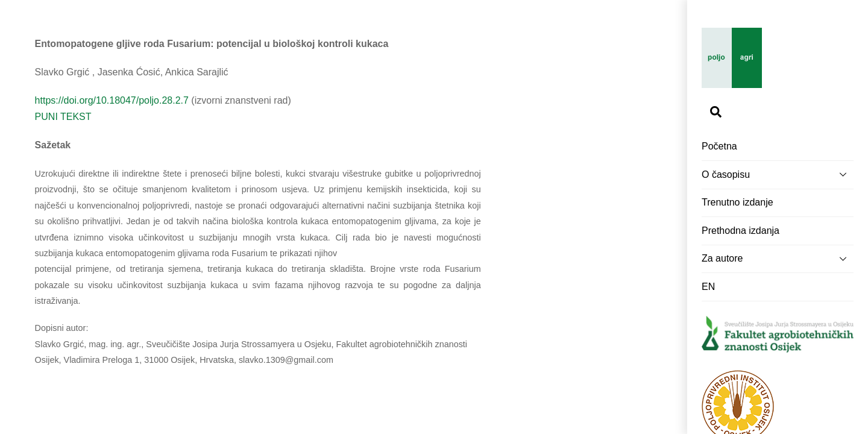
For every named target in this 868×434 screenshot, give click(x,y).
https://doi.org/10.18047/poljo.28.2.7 (112, 100)
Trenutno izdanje (737, 202)
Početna (719, 146)
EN (708, 287)
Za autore (778, 259)
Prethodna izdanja (741, 231)
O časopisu (778, 174)
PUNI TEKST (63, 117)
